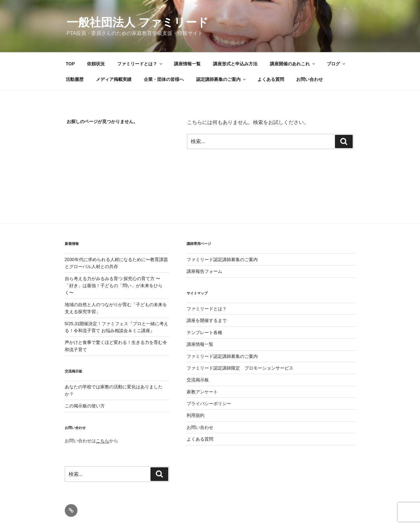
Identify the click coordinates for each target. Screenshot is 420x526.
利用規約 (196, 415)
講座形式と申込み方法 (235, 64)
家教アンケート (202, 392)
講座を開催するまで (207, 320)
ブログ (336, 64)
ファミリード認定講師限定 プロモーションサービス (240, 368)
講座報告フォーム (204, 271)
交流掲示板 (198, 380)
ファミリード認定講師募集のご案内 (222, 260)
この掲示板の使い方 (85, 406)
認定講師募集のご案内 (221, 79)
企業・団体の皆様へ (164, 79)
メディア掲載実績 (114, 79)
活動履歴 (75, 79)
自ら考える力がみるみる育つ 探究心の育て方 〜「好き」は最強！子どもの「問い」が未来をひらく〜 (114, 286)
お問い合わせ (310, 79)
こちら (103, 441)
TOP (70, 64)
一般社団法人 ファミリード (138, 22)
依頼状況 (96, 64)
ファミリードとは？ (140, 64)
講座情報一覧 (187, 64)
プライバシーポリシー (209, 404)
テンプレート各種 (204, 332)
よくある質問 (271, 79)
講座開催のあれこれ (293, 64)
